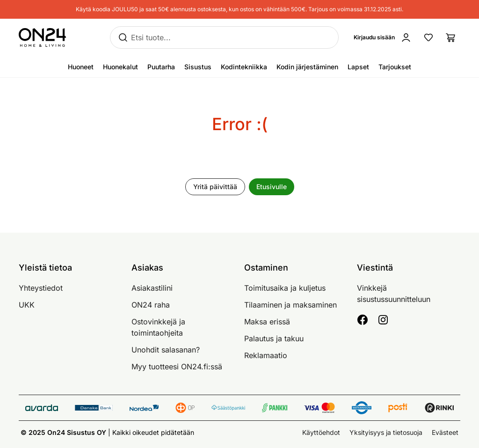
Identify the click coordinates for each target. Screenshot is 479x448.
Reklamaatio (266, 355)
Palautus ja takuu (274, 338)
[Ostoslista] (451, 37)
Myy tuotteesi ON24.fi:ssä (177, 367)
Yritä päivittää (215, 187)
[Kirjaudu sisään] (385, 37)
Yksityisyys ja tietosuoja (386, 432)
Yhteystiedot (41, 288)
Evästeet (445, 432)
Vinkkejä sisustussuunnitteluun (394, 294)
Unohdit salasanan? (166, 350)
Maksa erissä (267, 322)
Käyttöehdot (321, 432)
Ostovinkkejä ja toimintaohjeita (158, 327)
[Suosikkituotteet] (428, 37)
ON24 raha (151, 305)
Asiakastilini (152, 288)
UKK (27, 305)
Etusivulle (272, 187)
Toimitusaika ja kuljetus (285, 288)
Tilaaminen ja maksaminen (290, 305)
